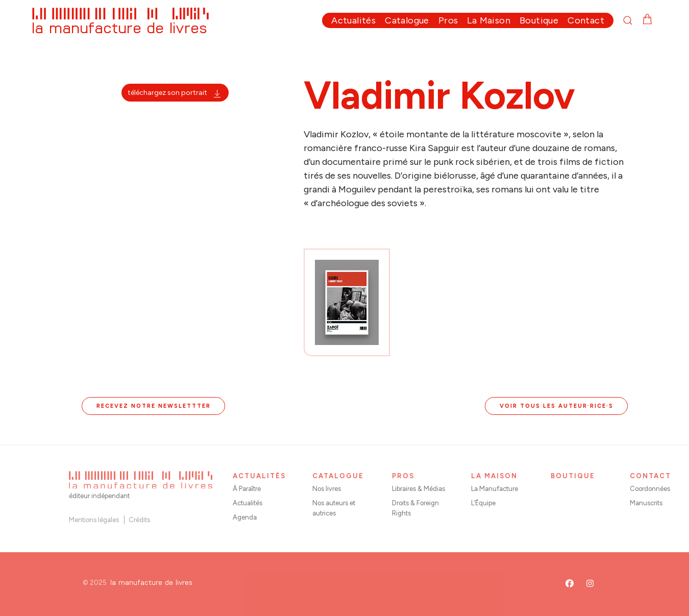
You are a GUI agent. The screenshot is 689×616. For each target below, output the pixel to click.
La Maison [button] (489, 20)
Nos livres (327, 489)
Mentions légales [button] (94, 520)
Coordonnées (650, 489)
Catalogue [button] (407, 20)
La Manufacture (495, 489)
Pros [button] (448, 20)
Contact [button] (586, 20)
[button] (632, 20)
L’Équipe (483, 503)
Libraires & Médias (419, 489)
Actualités (248, 503)
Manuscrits (646, 503)
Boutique (539, 20)
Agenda (245, 517)
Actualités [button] (353, 20)
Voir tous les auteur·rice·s (557, 406)
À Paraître (247, 489)
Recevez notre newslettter (154, 406)
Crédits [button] (139, 520)
